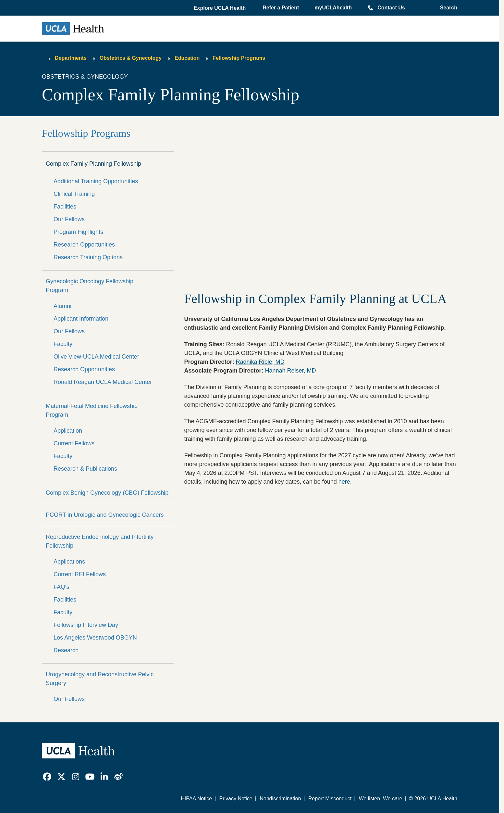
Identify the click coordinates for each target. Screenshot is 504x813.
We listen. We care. (381, 799)
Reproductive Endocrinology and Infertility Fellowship (100, 541)
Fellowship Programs (239, 58)
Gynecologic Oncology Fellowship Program (90, 286)
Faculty (63, 344)
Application (68, 431)
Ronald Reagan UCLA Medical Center (103, 382)
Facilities (65, 207)
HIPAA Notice (196, 799)
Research (66, 650)
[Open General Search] (447, 8)
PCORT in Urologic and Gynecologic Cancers (105, 515)
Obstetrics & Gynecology (131, 58)
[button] (220, 8)
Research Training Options (88, 257)
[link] (47, 777)
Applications (69, 562)
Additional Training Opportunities (96, 181)
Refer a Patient (281, 8)
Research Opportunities (84, 245)
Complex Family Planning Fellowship (93, 164)
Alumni (62, 306)
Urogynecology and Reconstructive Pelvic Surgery (100, 679)
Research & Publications (85, 469)
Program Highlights (78, 232)
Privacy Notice (236, 799)
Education (187, 58)
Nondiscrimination (280, 799)
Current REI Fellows (80, 574)
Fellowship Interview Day (86, 625)
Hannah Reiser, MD (290, 371)
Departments (71, 58)
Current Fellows (74, 443)
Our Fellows (69, 219)
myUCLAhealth (333, 8)
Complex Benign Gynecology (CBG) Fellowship (107, 493)
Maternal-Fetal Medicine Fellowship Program (92, 410)
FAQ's (61, 587)
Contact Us (391, 8)
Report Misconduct (330, 799)
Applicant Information (81, 319)
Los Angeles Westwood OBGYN (95, 638)
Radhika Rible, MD (260, 362)
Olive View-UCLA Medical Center (96, 357)
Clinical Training (74, 194)
